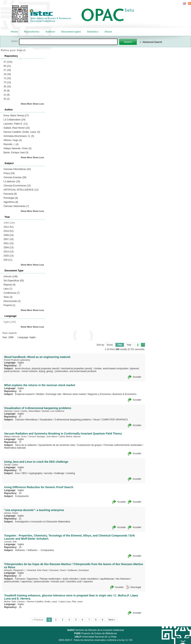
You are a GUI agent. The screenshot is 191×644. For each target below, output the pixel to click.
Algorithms (11, 202)
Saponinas (32, 579)
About (108, 32)
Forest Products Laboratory (17, 360)
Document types (71, 32)
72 (7, 78)
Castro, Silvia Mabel (31, 411)
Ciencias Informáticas (17, 169)
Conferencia (12, 293)
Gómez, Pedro (11, 513)
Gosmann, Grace (58, 570)
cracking (71, 473)
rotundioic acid (74, 582)
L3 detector (12, 182)
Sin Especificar (14, 281)
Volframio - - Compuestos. (41, 550)
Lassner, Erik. (11, 542)
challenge (59, 473)
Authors (50, 32)
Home (14, 32)
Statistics (93, 32)
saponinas (27, 582)
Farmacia (10, 194)
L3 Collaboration (14, 120)
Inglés (21, 363)
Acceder (137, 377)
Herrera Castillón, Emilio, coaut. (22, 132)
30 (7, 87)
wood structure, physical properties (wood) (37, 369)
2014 (9, 252)
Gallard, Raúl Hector (17, 128)
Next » (112, 620)
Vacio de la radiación (26, 445)
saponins (88, 582)
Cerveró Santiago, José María (43, 436)
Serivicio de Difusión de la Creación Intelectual (95, 630)
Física (9, 173)
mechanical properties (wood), (77, 369)
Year (129, 345)
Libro (8, 289)
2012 (9, 227)
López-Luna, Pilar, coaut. (71, 602)
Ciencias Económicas (17, 186)
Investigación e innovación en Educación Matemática (43, 522)
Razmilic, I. (11, 144)
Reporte (9, 285)
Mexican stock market (74, 394)
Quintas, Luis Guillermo (53, 411)
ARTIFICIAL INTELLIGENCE (21, 190)
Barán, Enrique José (16, 153)
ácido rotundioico (90, 579)
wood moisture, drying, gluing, (38, 371)
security (48, 473)
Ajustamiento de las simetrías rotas (57, 445)
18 (7, 74)
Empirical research (25, 394)
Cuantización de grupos (89, 445)
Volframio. (20, 550)
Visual (96, 420)
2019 (9, 231)
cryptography (35, 473)
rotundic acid (58, 582)
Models (40, 394)
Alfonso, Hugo (13, 140)
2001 (9, 243)
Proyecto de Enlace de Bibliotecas (95, 633)
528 (8, 260)
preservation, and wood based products (76, 371)
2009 (9, 235)
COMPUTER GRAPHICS (115, 420)
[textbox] (68, 42)
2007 (9, 239)
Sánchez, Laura (12, 411)
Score (110, 345)
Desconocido (12, 301)
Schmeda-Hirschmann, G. (19, 136)
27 (7, 70)
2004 (9, 247)
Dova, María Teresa (16, 116)
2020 (9, 256)
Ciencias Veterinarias (16, 206)
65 (7, 66)
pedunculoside (41, 582)
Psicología (11, 198)
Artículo (11, 276)
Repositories (32, 32)
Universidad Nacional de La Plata (95, 637)
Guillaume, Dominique (78, 570)
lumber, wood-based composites (111, 369)
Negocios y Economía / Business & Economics (112, 394)
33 (7, 99)
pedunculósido (12, 582)
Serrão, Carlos (11, 465)
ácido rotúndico (71, 579)
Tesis (8, 297)
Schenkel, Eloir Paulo (37, 570)
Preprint (9, 305)
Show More (27, 104)
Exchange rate (54, 394)
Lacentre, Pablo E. (16, 124)
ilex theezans (123, 579)
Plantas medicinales (50, 579)
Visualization (46, 420)
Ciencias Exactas (15, 177)
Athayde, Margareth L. (15, 570)
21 (7, 95)
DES (24, 473)
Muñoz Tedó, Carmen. (15, 602)
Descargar (136, 587)
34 (7, 91)
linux (18, 473)
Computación (22, 496)
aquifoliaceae (107, 579)
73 (7, 82)
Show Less (38, 104)
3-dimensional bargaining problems (73, 420)
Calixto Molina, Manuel (70, 436)
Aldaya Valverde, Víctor (18, 148)
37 (8, 62)
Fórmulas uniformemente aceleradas (123, 445)
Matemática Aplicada (15, 448)
